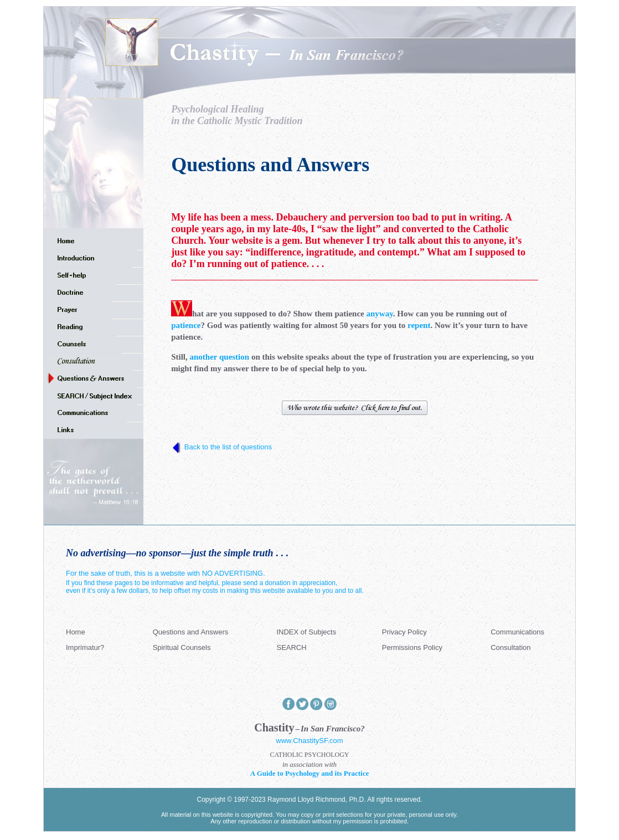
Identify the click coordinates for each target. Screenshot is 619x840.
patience (186, 325)
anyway (379, 314)
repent (419, 325)
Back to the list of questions (228, 447)
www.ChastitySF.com (309, 741)
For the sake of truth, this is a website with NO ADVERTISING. (166, 573)
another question (219, 357)
